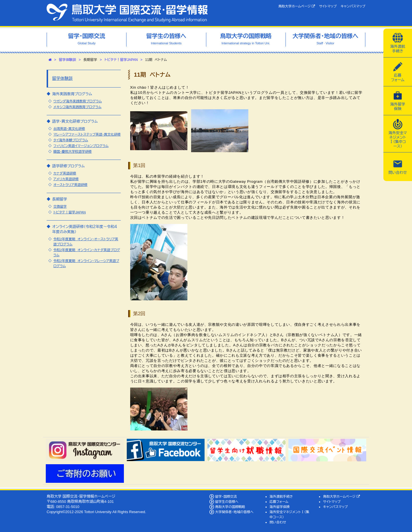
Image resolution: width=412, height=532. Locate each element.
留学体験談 (68, 60)
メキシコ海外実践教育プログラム (77, 107)
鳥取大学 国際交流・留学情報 (127, 13)
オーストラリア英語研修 (70, 185)
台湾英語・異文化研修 (69, 129)
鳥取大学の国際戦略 (230, 507)
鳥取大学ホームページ (297, 6)
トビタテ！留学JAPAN (121, 60)
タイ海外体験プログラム (71, 140)
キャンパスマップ (353, 6)
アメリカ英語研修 (66, 179)
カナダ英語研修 (65, 173)
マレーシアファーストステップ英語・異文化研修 (87, 134)
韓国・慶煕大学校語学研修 (72, 151)
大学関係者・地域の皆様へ (234, 512)
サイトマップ (328, 6)
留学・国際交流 (226, 496)
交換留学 (60, 206)
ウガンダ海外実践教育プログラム (77, 101)
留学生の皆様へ (227, 502)
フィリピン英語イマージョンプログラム (81, 146)
